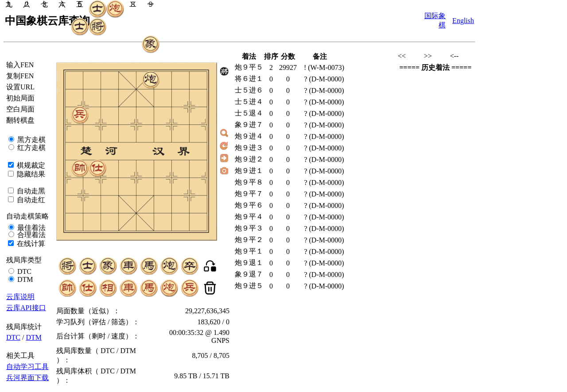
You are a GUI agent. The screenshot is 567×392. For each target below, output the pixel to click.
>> (428, 56)
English (463, 21)
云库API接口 (26, 308)
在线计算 (30, 244)
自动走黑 (30, 191)
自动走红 (30, 200)
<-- (454, 56)
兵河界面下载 (27, 378)
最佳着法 (31, 228)
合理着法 (31, 235)
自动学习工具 (27, 367)
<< (402, 56)
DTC (23, 271)
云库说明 (20, 297)
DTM (24, 279)
